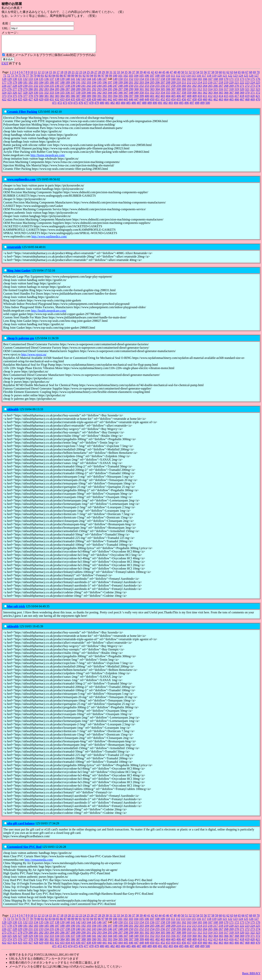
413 (216, 99)
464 (226, 103)
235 (52, 89)
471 (54, 106)
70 (258, 76)
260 (184, 89)
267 (221, 89)
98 (107, 79)
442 (110, 103)
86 (61, 79)
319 (237, 93)
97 (103, 79)
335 (62, 96)
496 (186, 106)
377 (25, 99)
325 (9, 96)
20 (69, 76)
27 (96, 76)
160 (173, 82)
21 (73, 76)
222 (242, 86)
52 (190, 76)
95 (95, 79)
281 (36, 93)
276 (9, 93)
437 (83, 103)
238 (68, 89)
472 (60, 106)
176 (258, 82)
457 (189, 103)
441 (105, 103)
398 (136, 99)
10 (32, 76)
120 (220, 79)
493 (171, 106)
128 (4, 82)
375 (15, 99)
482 (113, 106)
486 (134, 106)
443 (115, 103)
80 (39, 79)
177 (4, 86)
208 (168, 86)
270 (237, 89)
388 (83, 99)
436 (78, 103)
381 (46, 99)
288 (73, 93)
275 (4, 93)
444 (120, 103)
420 (253, 99)
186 (52, 86)
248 (120, 89)
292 (94, 93)
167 (210, 82)
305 (163, 93)
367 (231, 96)
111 (173, 79)
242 (89, 89)
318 (231, 93)
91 (80, 79)
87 (65, 79)
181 (25, 86)
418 (242, 99)
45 (164, 76)
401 (152, 99)
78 (31, 79)
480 (102, 106)
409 (194, 99)
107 (152, 79)
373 (4, 99)
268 (226, 89)
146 (99, 82)
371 (253, 96)
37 (133, 76)
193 (89, 86)
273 (253, 89)
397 (131, 99)
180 (20, 86)
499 (202, 106)
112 (178, 79)
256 (163, 89)
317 (226, 93)
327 (20, 96)
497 (192, 106)
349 (136, 96)
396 (126, 99)
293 (99, 93)
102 (126, 79)
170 (226, 82)
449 (147, 103)
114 (188, 79)
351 (147, 96)
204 (147, 86)
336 (68, 96)
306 (168, 93)
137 (52, 82)
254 (152, 89)
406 (179, 99)
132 (25, 82)
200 (126, 86)
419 (247, 99)
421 (258, 99)
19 (65, 76)
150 (120, 82)
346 (120, 96)
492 (165, 106)
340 (89, 96)
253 (147, 89)
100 (115, 79)
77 (27, 79)
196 (105, 86)
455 (179, 103)
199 (120, 86)
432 (57, 103)
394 (115, 99)
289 (78, 93)
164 (194, 82)
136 (46, 82)
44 (160, 76)
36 (130, 76)
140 (68, 82)
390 (94, 99)
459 (200, 103)
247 (115, 89)
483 (118, 106)
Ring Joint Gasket (19, 274)
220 (231, 86)
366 (226, 96)
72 (8, 79)
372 (258, 96)
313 (205, 93)
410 (200, 99)
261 (189, 89)
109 (163, 79)
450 (152, 103)
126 (251, 79)
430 (46, 103)
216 (210, 86)
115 (194, 79)
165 (200, 82)
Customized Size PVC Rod (24, 850)
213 (194, 86)
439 (94, 103)
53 (194, 76)
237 (62, 89)
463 (221, 103)
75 (20, 79)
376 (20, 99)
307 (173, 93)
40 (145, 76)
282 (41, 93)
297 (120, 93)
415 (226, 99)
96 (99, 79)
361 (200, 96)
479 (97, 106)
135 (41, 82)
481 (107, 106)
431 (52, 103)
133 (31, 82)
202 (136, 86)
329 (31, 96)
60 (220, 76)
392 (105, 99)
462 (216, 103)
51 (186, 76)
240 (78, 89)
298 (126, 93)
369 (242, 96)
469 (253, 103)
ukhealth (13, 413)
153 (136, 82)
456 (184, 103)
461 (210, 103)
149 (115, 82)
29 (103, 76)
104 (136, 79)
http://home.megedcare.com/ (48, 159)
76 (24, 79)
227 (9, 89)
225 (258, 86)
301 (142, 93)
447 (136, 103)
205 (152, 86)
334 (57, 96)
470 (258, 103)
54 (198, 76)
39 (141, 76)
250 (131, 89)
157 (157, 82)
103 (131, 79)
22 (77, 76)
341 (94, 96)
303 (152, 93)
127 (257, 79)
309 (184, 93)
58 (213, 76)
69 (254, 76)
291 (89, 93)
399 (142, 99)
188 (62, 86)
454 (173, 103)
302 (147, 93)
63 (232, 76)
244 (99, 89)
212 (189, 86)
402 (157, 99)
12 (39, 76)
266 (216, 89)
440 (99, 103)
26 (92, 76)
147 (105, 82)
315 (216, 93)
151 (126, 82)
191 (78, 86)
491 (160, 106)
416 (231, 99)
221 (237, 86)
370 (247, 96)
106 (147, 79)
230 (25, 89)
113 (183, 79)
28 (99, 76)
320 (242, 93)
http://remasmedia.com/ (39, 863)
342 (99, 96)
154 (142, 82)
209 (173, 86)
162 (184, 82)
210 (179, 86)
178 (9, 86)
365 (221, 96)
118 (209, 79)
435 (73, 103)
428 (36, 103)
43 (156, 76)
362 (205, 96)
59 (217, 76)
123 (235, 79)
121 (225, 79)
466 (237, 103)
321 (247, 93)
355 (168, 96)
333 (52, 96)
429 (41, 103)
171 (231, 82)
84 (54, 79)
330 (36, 96)
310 (189, 93)
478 (91, 106)
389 (89, 99)
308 (179, 93)
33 (118, 76)
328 (25, 96)
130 (15, 82)
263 (200, 89)
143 (83, 82)
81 (42, 79)
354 (163, 96)
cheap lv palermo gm (21, 342)
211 (184, 86)
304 (157, 93)
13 (43, 76)
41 (149, 76)
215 (205, 86)
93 (88, 79)
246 (110, 89)
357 (179, 96)
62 (228, 76)
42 (152, 76)
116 (199, 79)
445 (126, 103)
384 (62, 99)
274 (258, 89)
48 (175, 76)
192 (83, 86)
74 (16, 79)
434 (68, 103)
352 (152, 96)
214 (200, 86)
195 (99, 86)
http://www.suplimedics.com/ (49, 240)
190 (73, 86)
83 (50, 79)
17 (58, 76)
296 (115, 93)
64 (235, 76)
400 (147, 99)
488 (144, 106)
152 (131, 82)
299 (131, 93)
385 (68, 99)
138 (57, 82)
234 (46, 89)
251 (136, 89)
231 (31, 89)
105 (141, 79)
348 (131, 96)
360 (194, 96)
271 (242, 89)
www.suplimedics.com (21, 183)
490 (155, 106)
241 (83, 89)
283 (46, 93)
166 (205, 82)
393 (110, 99)
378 (31, 99)
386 (73, 99)
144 (89, 82)
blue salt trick (16, 610)
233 (41, 89)
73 (12, 79)
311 (194, 93)
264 (205, 89)
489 (149, 106)
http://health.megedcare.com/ (49, 314)
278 (20, 93)
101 (120, 79)
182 (31, 86)
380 (41, 99)
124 (241, 79)
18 (62, 76)
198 (115, 86)
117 (204, 79)
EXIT (5, 67)
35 (126, 76)
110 (168, 79)
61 (224, 76)
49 (179, 76)
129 (9, 82)
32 (115, 76)
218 (221, 86)
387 (78, 99)
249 (126, 89)
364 (216, 96)
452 (163, 103)
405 (173, 99)
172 (237, 82)
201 (131, 86)
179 (15, 86)
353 (157, 96)
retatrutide (14, 250)
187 (57, 86)
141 (73, 82)
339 (83, 96)
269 (231, 89)
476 (81, 106)
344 (110, 96)
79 (35, 79)
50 (183, 76)
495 (181, 106)
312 (200, 93)
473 (65, 106)
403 (163, 99)
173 (242, 82)
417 (237, 99)
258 (173, 89)
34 (122, 76)
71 (5, 79)
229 (20, 89)
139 (62, 82)
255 (157, 89)
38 (137, 76)
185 (46, 86)
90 (76, 79)
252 (142, 89)
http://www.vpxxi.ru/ (34, 358)
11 (35, 76)
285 (57, 93)
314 (210, 93)
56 (205, 76)
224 (253, 86)
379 (36, 99)
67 (247, 76)
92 (84, 79)
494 (176, 106)
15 (50, 76)
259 (179, 89)
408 (189, 99)
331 (41, 96)
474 (70, 106)
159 (168, 82)
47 (171, 76)
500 (208, 106)
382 (52, 99)
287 (68, 93)
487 (139, 106)
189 (68, 86)
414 (221, 99)
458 (194, 103)
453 (168, 103)
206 (157, 86)
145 (94, 82)
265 (210, 89)
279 (25, 93)
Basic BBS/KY (251, 977)
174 (247, 82)
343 (105, 96)
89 (73, 79)
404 (168, 99)
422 (4, 103)
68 (250, 76)
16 (54, 76)
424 (15, 103)
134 (36, 82)
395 (120, 99)
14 (47, 76)
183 (36, 86)
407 (184, 99)
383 (57, 99)
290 (83, 93)
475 (76, 106)
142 (78, 82)
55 (201, 76)
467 (242, 103)
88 (69, 79)
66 (243, 76)
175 (253, 82)
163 (189, 82)
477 (86, 106)
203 (142, 86)
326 (15, 96)
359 (189, 96)
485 (128, 106)
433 (62, 103)
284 (52, 93)
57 (209, 76)
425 (20, 103)
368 (237, 96)
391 (99, 99)
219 (226, 86)
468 (247, 103)
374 (9, 99)
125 (246, 79)
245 (105, 89)
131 (20, 82)
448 (142, 103)
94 (92, 79)
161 (179, 82)
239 (73, 89)
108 (157, 79)
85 (58, 79)
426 (25, 103)
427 (31, 103)
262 (194, 89)
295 (110, 93)
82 (46, 79)
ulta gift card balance (21, 827)
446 (131, 103)
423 (9, 103)
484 (123, 106)
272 (247, 89)
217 (216, 86)
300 (136, 93)
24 (84, 76)
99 (110, 79)
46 (167, 76)
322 (253, 93)
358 (184, 96)
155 (147, 82)
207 (163, 86)
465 (231, 103)
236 (57, 89)
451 (157, 103)
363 (210, 96)
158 (163, 82)
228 (15, 89)
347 (126, 96)
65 (239, 76)
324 (4, 96)
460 (205, 103)
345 (115, 96)
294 (105, 93)
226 (4, 89)
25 (88, 76)
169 (221, 82)
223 (247, 86)
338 (78, 96)
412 (210, 99)
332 (46, 96)
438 (89, 103)
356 (173, 96)
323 (258, 93)
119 (214, 79)
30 (107, 76)
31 (111, 76)
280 (31, 93)
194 (94, 86)
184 (41, 86)
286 (62, 93)
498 (197, 106)
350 (142, 96)
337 (73, 96)
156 (152, 82)
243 (94, 89)
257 (168, 89)
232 (36, 89)
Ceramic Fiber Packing (22, 115)
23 (81, 76)
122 (230, 79)
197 (110, 86)
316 (221, 93)
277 (15, 93)
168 (216, 82)
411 (205, 99)
